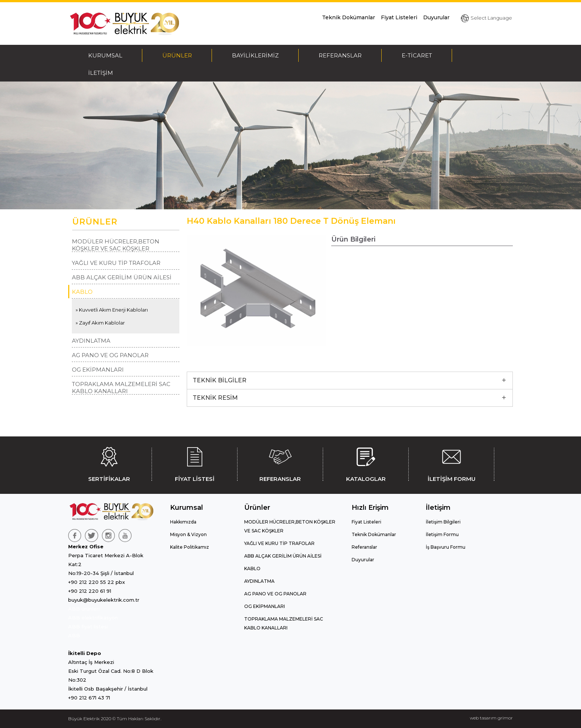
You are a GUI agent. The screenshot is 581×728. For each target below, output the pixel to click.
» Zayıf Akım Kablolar (100, 323)
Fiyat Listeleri (399, 17)
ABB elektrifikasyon (93, 618)
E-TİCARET (417, 55)
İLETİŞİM (101, 73)
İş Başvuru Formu (446, 547)
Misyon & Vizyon (188, 534)
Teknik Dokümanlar (348, 17)
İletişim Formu (442, 534)
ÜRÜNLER (177, 55)
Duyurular (436, 17)
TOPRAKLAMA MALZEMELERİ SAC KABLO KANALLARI (121, 388)
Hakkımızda (183, 522)
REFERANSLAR (340, 55)
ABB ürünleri (84, 609)
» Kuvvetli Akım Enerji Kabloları (112, 310)
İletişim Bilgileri (443, 522)
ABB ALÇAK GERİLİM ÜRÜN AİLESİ (122, 277)
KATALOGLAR (366, 463)
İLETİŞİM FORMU (451, 463)
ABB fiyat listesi (88, 626)
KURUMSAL (105, 55)
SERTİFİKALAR (109, 463)
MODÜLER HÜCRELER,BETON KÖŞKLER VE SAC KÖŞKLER (116, 245)
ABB (74, 635)
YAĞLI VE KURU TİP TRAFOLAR (116, 263)
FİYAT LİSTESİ (195, 463)
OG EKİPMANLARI (98, 370)
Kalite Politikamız (190, 547)
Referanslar (364, 547)
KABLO (82, 292)
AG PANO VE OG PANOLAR (110, 355)
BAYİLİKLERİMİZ (255, 55)
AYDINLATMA (91, 341)
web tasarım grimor (491, 718)
